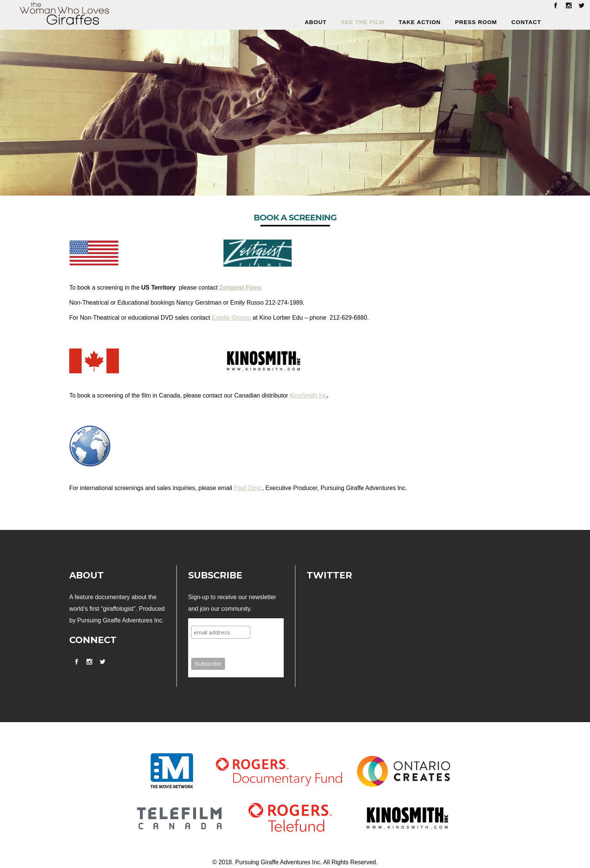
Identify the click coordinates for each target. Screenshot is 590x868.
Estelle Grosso (231, 318)
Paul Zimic (248, 488)
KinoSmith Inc (308, 395)
